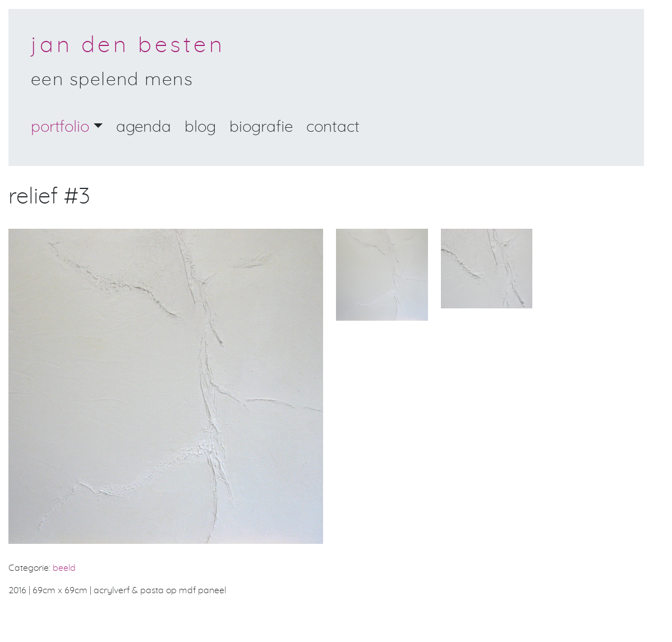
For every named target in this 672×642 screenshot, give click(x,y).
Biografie (261, 127)
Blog (200, 127)
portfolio (60, 127)
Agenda (144, 127)
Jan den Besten (128, 45)
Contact (333, 127)
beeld (64, 568)
